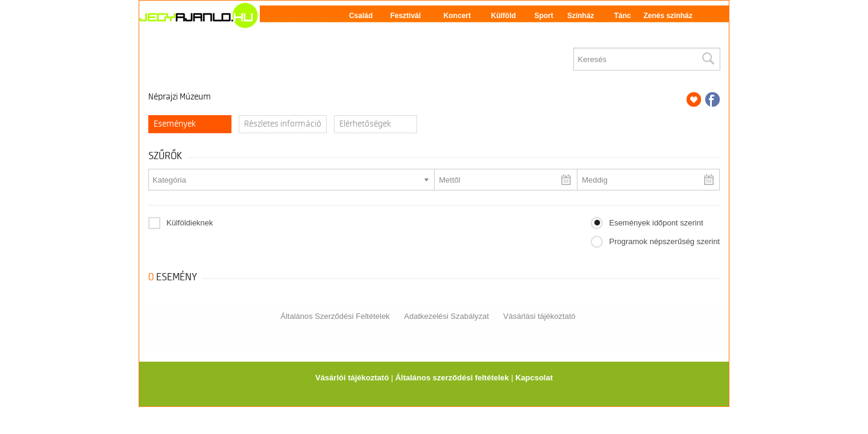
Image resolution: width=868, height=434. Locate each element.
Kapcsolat (534, 378)
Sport (543, 16)
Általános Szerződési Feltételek (335, 316)
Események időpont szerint (656, 223)
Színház (581, 16)
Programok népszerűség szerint (664, 241)
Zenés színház (668, 16)
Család (361, 16)
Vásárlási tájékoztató (539, 316)
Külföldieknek (190, 223)
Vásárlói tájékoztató (352, 378)
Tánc (623, 16)
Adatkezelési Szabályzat (446, 316)
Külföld (504, 16)
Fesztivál (405, 16)
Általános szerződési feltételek (452, 378)
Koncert (457, 16)
